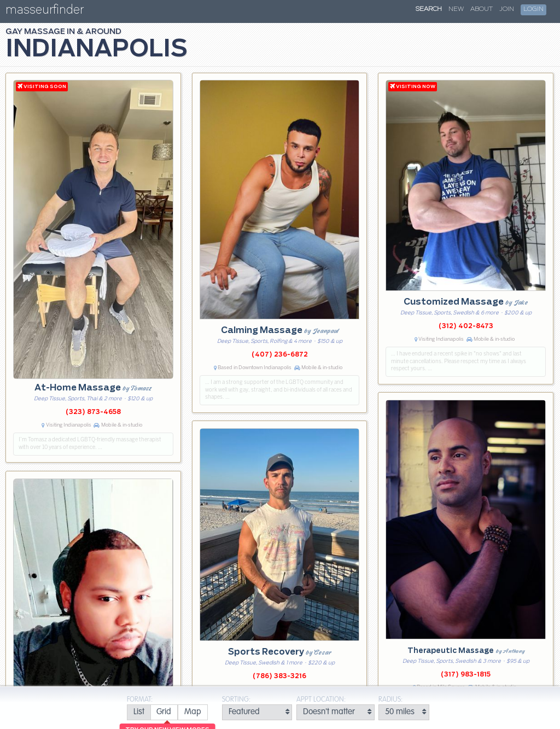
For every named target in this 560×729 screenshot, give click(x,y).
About (482, 9)
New (456, 9)
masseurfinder (45, 12)
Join (507, 9)
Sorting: (236, 700)
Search (429, 9)
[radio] (139, 712)
